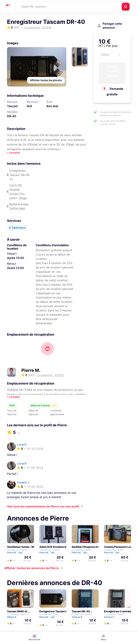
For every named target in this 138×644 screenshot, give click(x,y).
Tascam (12, 106)
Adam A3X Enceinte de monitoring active (64, 547)
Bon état (52, 106)
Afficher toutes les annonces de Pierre (32, 568)
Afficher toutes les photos (46, 80)
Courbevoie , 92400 (17, 550)
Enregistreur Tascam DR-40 (56, 611)
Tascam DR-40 (81, 611)
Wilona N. (14, 617)
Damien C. (111, 617)
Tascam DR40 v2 (17, 611)
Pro (20, 553)
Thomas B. (79, 617)
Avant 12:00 (15, 268)
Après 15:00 (16, 258)
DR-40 (12, 116)
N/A (29, 106)
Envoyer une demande (112, 73)
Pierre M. (31, 370)
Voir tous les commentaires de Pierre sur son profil (43, 506)
